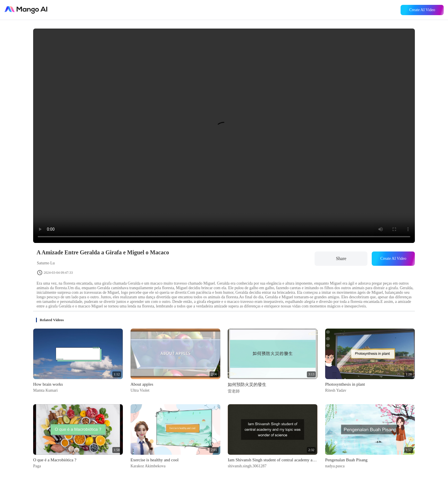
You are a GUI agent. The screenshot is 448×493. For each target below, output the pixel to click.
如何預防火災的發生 (247, 385)
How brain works (48, 384)
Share (341, 258)
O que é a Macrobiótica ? (55, 460)
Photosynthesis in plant (345, 384)
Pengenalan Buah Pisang (346, 460)
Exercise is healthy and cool (155, 460)
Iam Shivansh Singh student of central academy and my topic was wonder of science (273, 460)
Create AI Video (422, 10)
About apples (142, 384)
